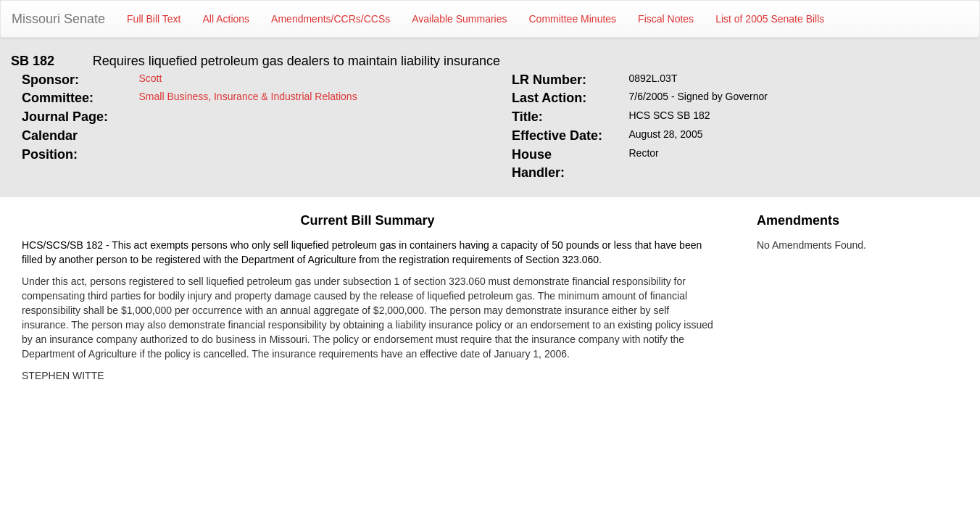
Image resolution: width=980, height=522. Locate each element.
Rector (644, 153)
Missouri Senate (58, 19)
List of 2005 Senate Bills (770, 19)
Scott (151, 78)
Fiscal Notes (666, 19)
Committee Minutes (573, 19)
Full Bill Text (154, 19)
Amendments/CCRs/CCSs (331, 19)
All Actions (227, 19)
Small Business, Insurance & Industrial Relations (248, 96)
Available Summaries (459, 19)
